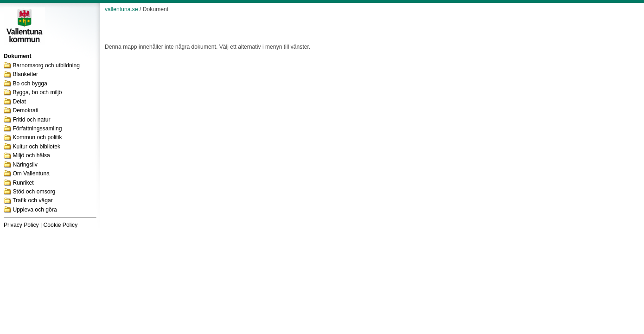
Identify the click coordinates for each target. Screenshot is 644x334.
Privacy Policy (21, 225)
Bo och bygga (30, 83)
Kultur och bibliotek (36, 147)
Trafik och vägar (33, 200)
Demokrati (25, 110)
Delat (19, 102)
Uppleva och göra (35, 210)
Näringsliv (25, 165)
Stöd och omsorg (34, 192)
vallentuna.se (121, 9)
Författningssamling (37, 128)
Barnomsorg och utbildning (46, 65)
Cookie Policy (61, 225)
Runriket (23, 183)
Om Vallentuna (31, 173)
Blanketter (25, 74)
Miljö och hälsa (31, 155)
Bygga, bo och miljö (37, 92)
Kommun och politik (37, 137)
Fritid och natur (31, 120)
